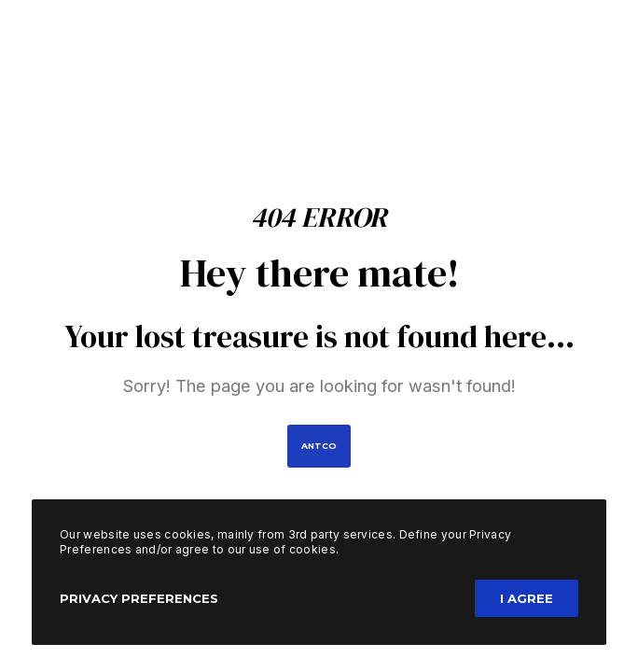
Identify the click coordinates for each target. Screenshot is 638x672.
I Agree (527, 598)
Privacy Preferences (139, 598)
